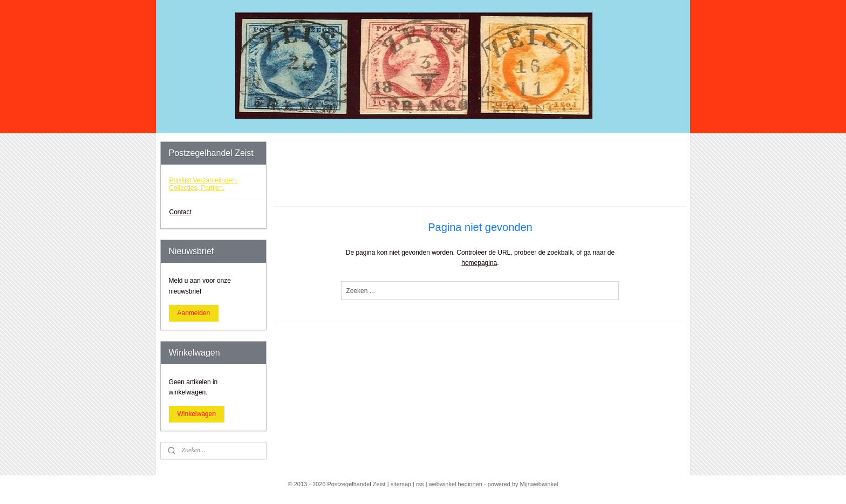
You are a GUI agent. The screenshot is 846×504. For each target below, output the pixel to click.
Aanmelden (194, 313)
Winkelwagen (197, 414)
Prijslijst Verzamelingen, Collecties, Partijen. (204, 184)
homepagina (479, 263)
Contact (180, 212)
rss (420, 484)
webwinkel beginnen (456, 484)
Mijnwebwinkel (539, 484)
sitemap (401, 484)
